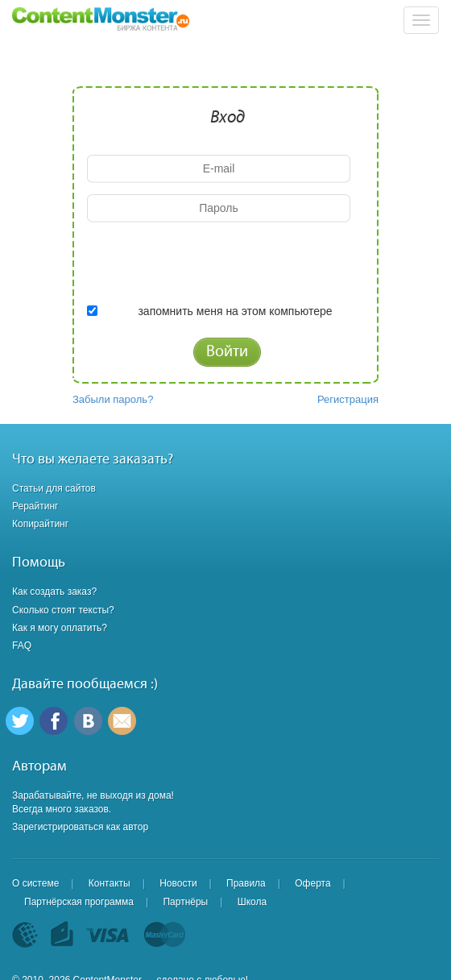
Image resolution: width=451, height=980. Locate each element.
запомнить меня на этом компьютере (235, 311)
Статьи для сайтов (54, 488)
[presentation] (209, 265)
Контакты (110, 883)
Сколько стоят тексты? (63, 610)
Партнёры (185, 902)
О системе (35, 883)
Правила (246, 883)
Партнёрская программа (79, 902)
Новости (178, 883)
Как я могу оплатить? (60, 628)
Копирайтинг (40, 524)
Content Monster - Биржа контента (101, 19)
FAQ (22, 646)
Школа (252, 902)
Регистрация (348, 399)
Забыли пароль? (113, 399)
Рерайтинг (35, 506)
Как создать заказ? (54, 592)
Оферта (312, 883)
